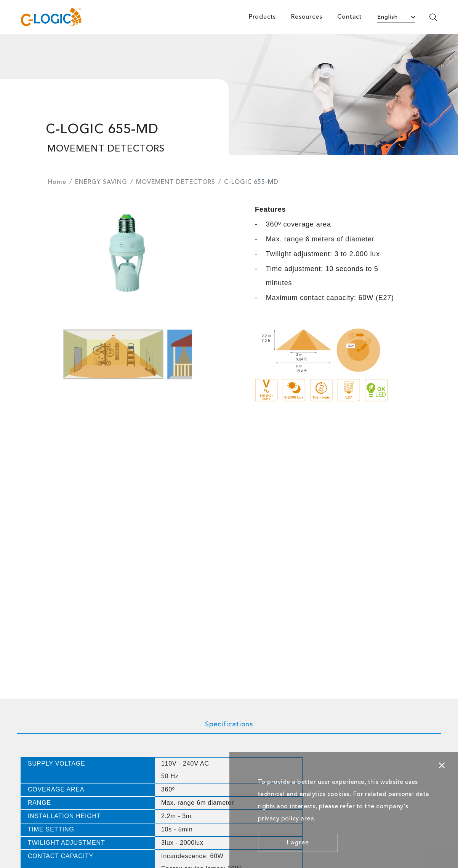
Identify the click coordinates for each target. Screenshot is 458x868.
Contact (350, 17)
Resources (307, 17)
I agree (298, 843)
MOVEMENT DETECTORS (176, 182)
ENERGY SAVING (101, 182)
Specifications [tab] (229, 724)
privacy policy (279, 819)
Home (57, 182)
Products (262, 17)
